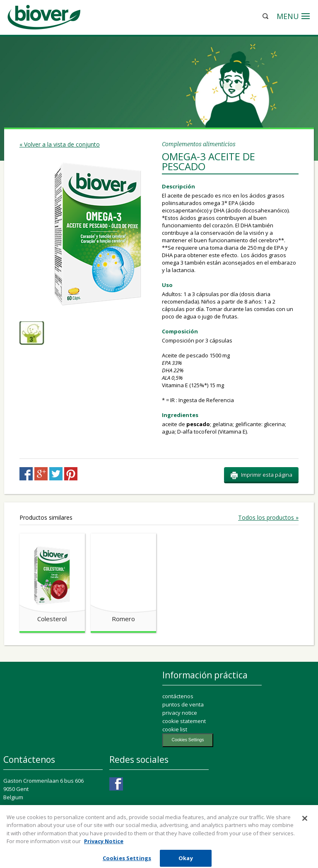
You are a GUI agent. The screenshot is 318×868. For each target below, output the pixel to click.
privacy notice (180, 713)
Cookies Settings (188, 740)
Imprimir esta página (261, 475)
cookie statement (184, 721)
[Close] (305, 822)
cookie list (175, 729)
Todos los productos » (268, 518)
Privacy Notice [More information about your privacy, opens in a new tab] (104, 845)
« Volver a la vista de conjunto (60, 144)
